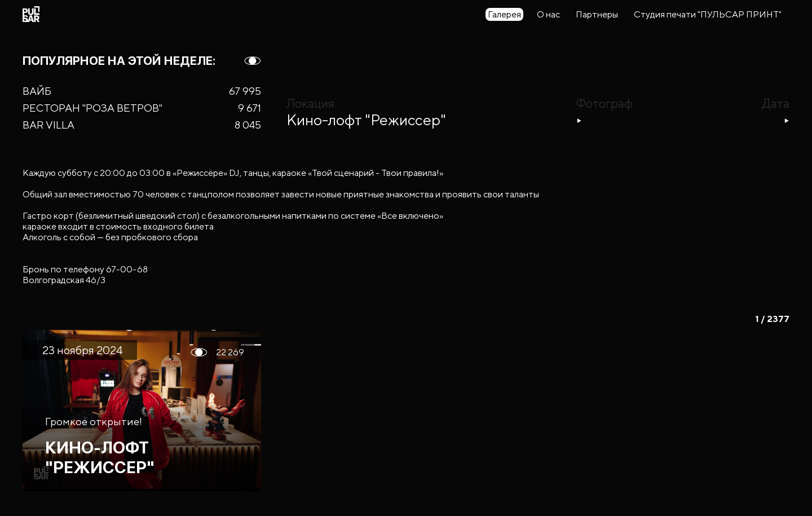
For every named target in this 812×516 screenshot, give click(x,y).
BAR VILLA (48, 125)
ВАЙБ (37, 91)
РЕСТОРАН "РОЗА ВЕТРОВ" (92, 108)
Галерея (504, 14)
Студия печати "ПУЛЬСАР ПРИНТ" (708, 14)
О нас (548, 14)
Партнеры (597, 14)
